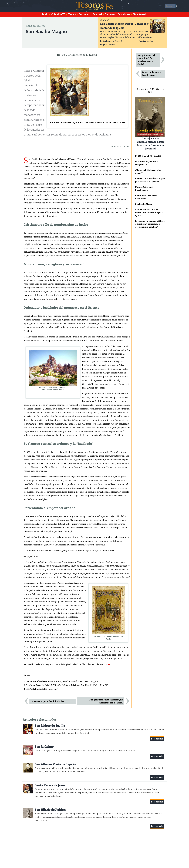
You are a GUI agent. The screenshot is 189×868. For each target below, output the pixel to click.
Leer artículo (157, 739)
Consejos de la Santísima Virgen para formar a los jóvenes (150, 180)
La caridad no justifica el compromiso (147, 163)
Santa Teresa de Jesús (50, 785)
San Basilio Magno (144, 204)
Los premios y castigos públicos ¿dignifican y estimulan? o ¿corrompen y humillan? (150, 224)
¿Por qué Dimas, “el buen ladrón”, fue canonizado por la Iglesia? (106, 701)
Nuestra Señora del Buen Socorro (144, 189)
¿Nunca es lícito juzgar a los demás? (148, 172)
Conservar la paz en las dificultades (47, 701)
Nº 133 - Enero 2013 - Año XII (148, 156)
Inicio (45, 14)
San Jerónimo (44, 747)
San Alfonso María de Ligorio (55, 764)
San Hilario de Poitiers (51, 810)
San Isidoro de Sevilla (50, 726)
